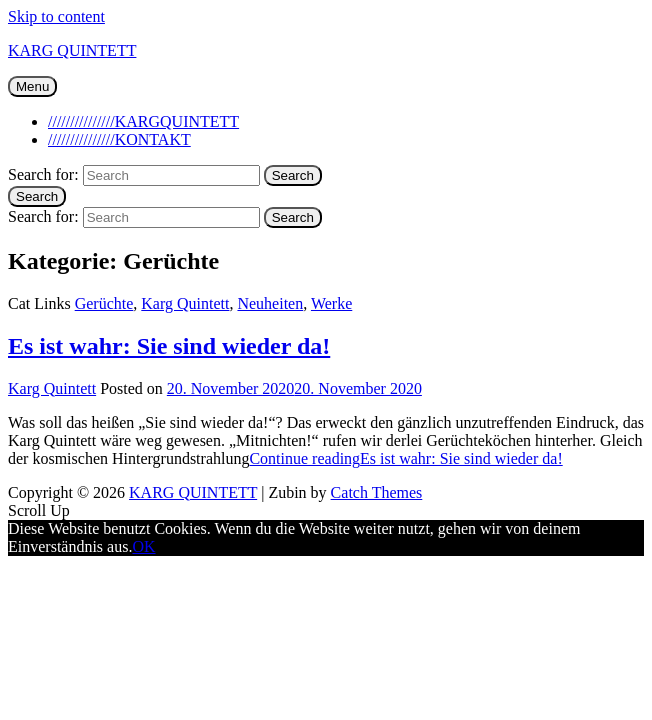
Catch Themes (377, 492)
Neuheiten (270, 303)
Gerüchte (104, 303)
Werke (331, 303)
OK (143, 546)
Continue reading (405, 458)
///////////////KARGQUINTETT (143, 121)
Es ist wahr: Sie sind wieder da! (169, 346)
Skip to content (56, 16)
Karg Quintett (185, 303)
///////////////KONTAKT (119, 139)
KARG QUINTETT (72, 50)
